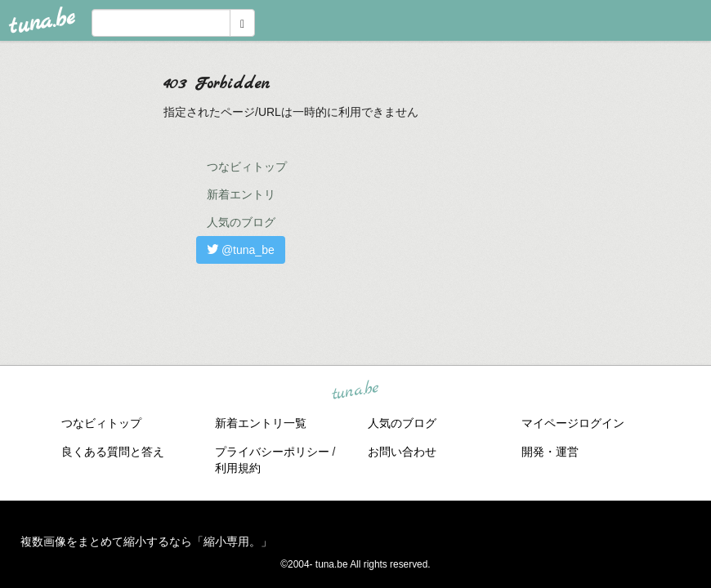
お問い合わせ (402, 452)
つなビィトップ (247, 167)
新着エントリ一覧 (261, 423)
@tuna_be (241, 250)
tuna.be (355, 391)
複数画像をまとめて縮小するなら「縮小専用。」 (146, 541)
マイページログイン (573, 423)
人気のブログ (241, 222)
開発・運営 (550, 452)
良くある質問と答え (113, 452)
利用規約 (238, 468)
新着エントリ (241, 194)
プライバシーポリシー (272, 452)
